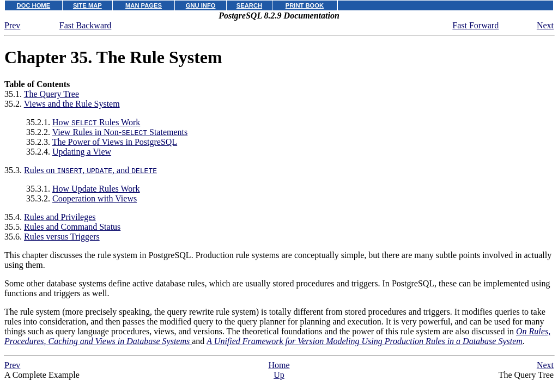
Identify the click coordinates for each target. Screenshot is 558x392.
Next (545, 25)
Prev (12, 25)
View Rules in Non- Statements (120, 132)
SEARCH (249, 5)
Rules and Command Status (72, 227)
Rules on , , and (90, 170)
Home (279, 365)
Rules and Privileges (60, 217)
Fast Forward (475, 25)
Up (279, 375)
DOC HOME (34, 5)
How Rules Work (96, 122)
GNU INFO (201, 5)
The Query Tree (51, 94)
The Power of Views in (115, 142)
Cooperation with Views (95, 198)
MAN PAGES (144, 5)
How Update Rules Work (96, 189)
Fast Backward (86, 25)
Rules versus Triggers (62, 237)
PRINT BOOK (305, 5)
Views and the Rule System (72, 104)
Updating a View (82, 152)
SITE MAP (87, 5)
